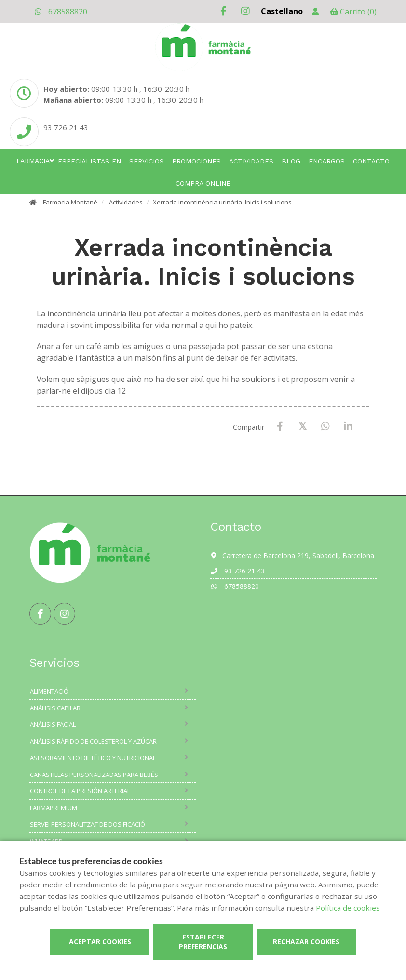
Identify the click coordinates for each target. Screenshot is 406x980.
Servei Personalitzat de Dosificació (88, 824)
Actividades (251, 161)
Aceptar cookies (100, 942)
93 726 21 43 (237, 571)
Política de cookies (348, 908)
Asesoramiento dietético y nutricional (93, 758)
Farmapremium (54, 808)
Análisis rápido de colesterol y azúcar (93, 741)
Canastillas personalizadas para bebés (94, 775)
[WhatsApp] (325, 427)
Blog (291, 161)
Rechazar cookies (306, 942)
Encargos (327, 161)
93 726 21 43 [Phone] (66, 127)
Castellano (282, 11)
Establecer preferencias (203, 942)
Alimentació (49, 691)
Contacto (371, 161)
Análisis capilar (55, 708)
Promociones (196, 161)
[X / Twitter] (303, 426)
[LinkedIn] (348, 427)
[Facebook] (280, 427)
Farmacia (33, 161)
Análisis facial (53, 724)
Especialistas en (89, 161)
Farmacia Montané (70, 202)
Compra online (203, 183)
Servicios (147, 161)
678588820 (61, 12)
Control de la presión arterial (80, 791)
